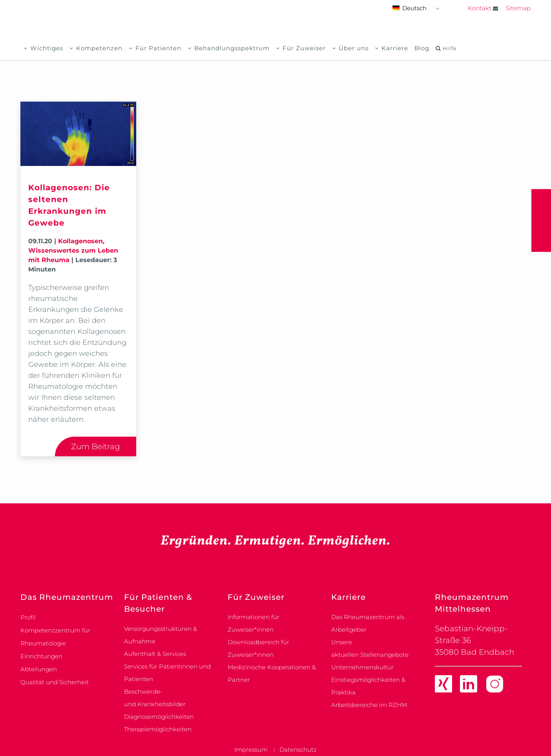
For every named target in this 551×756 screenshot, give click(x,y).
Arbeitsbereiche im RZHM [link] (369, 705)
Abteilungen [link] (39, 669)
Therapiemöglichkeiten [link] (158, 729)
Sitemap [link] (518, 8)
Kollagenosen (80, 241)
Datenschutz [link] (298, 750)
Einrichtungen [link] (41, 656)
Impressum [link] (251, 750)
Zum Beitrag (96, 446)
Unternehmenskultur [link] (362, 667)
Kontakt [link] (483, 8)
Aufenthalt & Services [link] (155, 654)
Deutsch (410, 8)
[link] (443, 685)
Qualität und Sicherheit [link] (55, 682)
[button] (541, 220)
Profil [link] (28, 617)
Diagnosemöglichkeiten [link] (159, 717)
